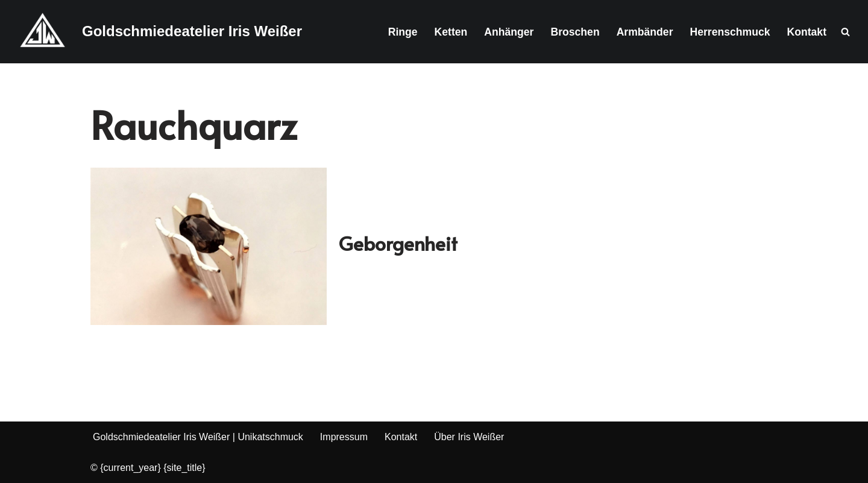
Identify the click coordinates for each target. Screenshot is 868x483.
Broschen (575, 32)
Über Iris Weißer (469, 437)
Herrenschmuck (730, 32)
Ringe (403, 32)
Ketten (451, 32)
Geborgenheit (398, 243)
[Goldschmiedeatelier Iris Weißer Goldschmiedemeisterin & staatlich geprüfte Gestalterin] (156, 32)
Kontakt (807, 32)
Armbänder (645, 32)
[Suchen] (845, 32)
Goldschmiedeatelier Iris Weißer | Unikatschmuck (198, 437)
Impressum (344, 437)
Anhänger (509, 32)
